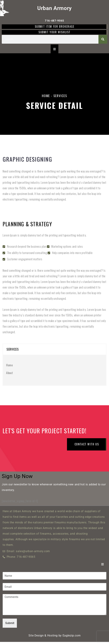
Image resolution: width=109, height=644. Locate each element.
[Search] (103, 39)
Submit (10, 625)
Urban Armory (54, 8)
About (9, 373)
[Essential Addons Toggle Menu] (54, 49)
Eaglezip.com (72, 638)
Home (46, 96)
